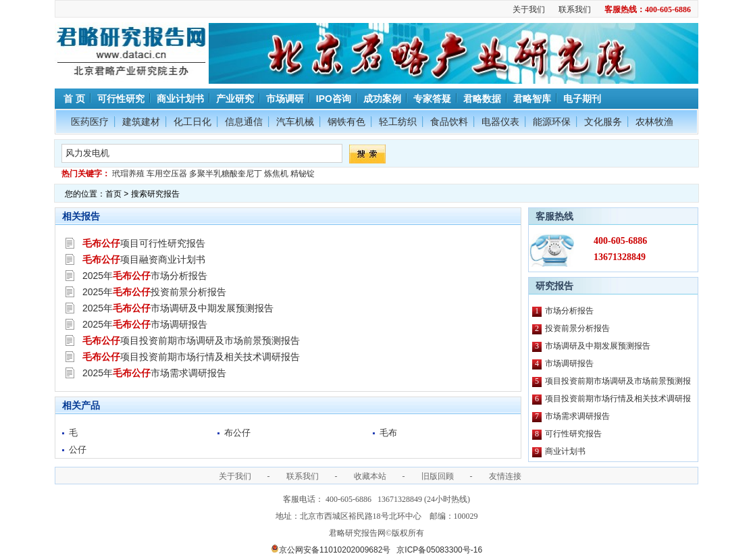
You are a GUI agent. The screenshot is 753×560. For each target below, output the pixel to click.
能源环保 (552, 122)
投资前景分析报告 (577, 328)
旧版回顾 (438, 476)
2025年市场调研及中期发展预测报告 (178, 308)
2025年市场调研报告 (145, 324)
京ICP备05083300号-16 (439, 550)
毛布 (388, 433)
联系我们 (575, 9)
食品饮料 (449, 122)
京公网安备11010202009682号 (331, 550)
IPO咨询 (334, 99)
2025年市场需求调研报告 (154, 373)
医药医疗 (90, 122)
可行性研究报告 (573, 434)
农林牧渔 (654, 122)
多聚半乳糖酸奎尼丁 (226, 174)
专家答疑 (432, 99)
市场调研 (285, 99)
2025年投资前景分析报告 (154, 292)
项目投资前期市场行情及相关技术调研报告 (191, 357)
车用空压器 (167, 174)
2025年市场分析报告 (145, 276)
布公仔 (237, 433)
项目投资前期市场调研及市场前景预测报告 (191, 340)
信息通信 (244, 122)
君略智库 (532, 99)
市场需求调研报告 (577, 416)
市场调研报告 (569, 363)
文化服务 (603, 122)
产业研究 (235, 99)
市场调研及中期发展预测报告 (598, 346)
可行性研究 (121, 99)
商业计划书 (180, 99)
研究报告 (554, 286)
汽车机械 (295, 122)
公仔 (78, 450)
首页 (113, 194)
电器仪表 (500, 122)
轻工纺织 (398, 122)
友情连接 (505, 476)
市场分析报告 (569, 311)
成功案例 (382, 99)
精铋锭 (303, 174)
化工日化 (192, 122)
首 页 (73, 99)
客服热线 (554, 216)
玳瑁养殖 (128, 174)
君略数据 (482, 99)
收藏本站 (370, 476)
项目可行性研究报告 (144, 243)
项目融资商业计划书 (144, 259)
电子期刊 (582, 99)
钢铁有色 (346, 122)
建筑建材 (141, 122)
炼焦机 (276, 174)
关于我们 (529, 9)
